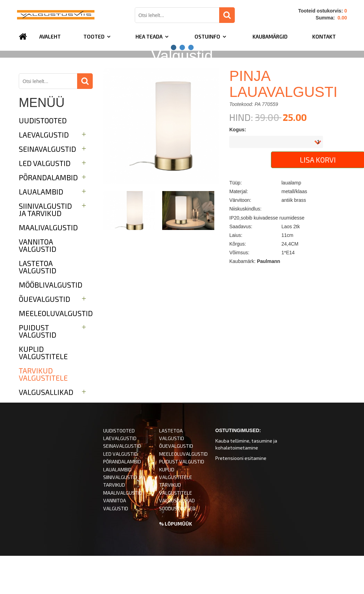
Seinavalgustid (47, 187)
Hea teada (149, 36)
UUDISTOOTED (43, 159)
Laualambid (41, 230)
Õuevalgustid (44, 337)
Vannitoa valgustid (38, 284)
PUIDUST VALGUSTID (182, 500)
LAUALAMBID (117, 508)
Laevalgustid (44, 173)
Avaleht (50, 36)
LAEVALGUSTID (120, 477)
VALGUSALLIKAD (177, 539)
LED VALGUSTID (120, 492)
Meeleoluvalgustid (56, 352)
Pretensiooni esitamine (241, 497)
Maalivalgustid (48, 266)
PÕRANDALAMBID (122, 500)
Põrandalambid (48, 216)
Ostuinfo (207, 36)
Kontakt (324, 36)
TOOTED (94, 36)
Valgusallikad (46, 431)
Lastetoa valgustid (38, 305)
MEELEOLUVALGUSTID (183, 492)
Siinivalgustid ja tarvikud (45, 248)
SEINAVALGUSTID (122, 484)
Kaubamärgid (270, 36)
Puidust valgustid (38, 370)
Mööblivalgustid (51, 323)
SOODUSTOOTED (177, 547)
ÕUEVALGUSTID (176, 484)
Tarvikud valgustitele (43, 413)
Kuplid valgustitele (43, 391)
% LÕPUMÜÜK (176, 562)
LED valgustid (45, 202)
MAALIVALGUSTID (123, 531)
